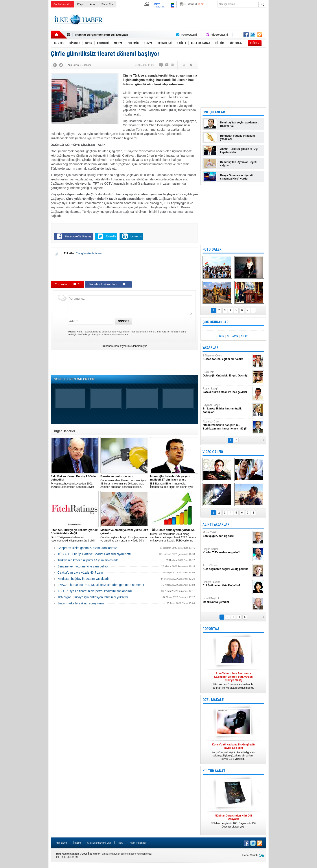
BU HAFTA (232, 336)
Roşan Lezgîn (227, 390)
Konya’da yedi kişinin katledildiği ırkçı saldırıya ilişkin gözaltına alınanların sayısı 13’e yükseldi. (233, 752)
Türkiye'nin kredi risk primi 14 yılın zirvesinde (88, 560)
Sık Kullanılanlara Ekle (99, 843)
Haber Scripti (250, 855)
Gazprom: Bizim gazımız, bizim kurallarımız (87, 548)
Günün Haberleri (62, 4)
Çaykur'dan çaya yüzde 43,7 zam (80, 573)
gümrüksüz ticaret (92, 253)
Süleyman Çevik (227, 357)
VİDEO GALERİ (213, 452)
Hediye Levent (227, 584)
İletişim (77, 843)
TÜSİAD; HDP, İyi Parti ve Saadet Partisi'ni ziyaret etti (94, 554)
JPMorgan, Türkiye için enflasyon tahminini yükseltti (93, 597)
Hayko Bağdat (227, 551)
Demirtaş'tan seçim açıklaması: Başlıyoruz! (240, 124)
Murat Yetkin (227, 534)
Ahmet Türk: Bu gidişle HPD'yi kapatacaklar (239, 151)
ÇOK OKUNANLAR (216, 322)
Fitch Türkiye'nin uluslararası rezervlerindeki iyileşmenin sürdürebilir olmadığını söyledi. (75, 535)
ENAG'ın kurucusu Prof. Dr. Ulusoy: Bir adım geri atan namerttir (101, 585)
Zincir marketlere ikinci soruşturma (81, 603)
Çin (78, 253)
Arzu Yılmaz (227, 567)
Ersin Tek (227, 374)
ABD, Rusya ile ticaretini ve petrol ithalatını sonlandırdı (95, 591)
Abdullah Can (227, 425)
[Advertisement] (288, 77)
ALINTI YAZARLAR (216, 524)
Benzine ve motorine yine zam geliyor (83, 566)
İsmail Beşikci (227, 600)
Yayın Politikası (137, 843)
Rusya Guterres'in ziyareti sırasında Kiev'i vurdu (236, 177)
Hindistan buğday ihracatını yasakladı (83, 579)
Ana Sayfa (61, 843)
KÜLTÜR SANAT (214, 771)
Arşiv (93, 4)
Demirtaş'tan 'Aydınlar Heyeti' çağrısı (239, 164)
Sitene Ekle (107, 4)
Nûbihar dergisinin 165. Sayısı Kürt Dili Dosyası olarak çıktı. (233, 821)
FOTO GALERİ (212, 249)
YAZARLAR (210, 348)
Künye (81, 4)
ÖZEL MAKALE (213, 700)
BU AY (244, 336)
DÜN (222, 336)
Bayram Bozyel (227, 409)
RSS (120, 843)
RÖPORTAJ (211, 629)
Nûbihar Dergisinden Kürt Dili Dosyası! (102, 35)
